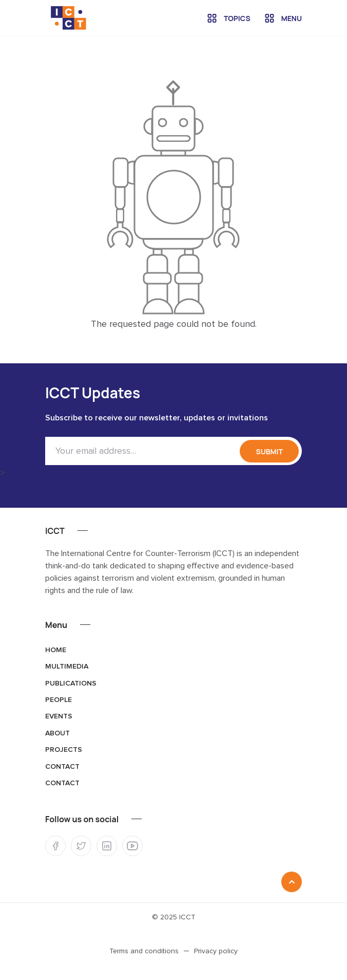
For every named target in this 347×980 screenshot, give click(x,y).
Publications (71, 683)
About (57, 733)
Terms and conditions (144, 951)
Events (59, 716)
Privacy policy (216, 951)
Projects (64, 750)
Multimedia (67, 667)
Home (56, 650)
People (59, 700)
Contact (62, 767)
